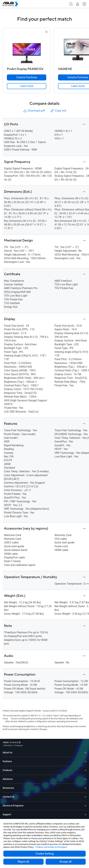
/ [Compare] (37, 743)
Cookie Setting (45, 854)
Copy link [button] (58, 111)
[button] (71, 4)
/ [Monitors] (27, 743)
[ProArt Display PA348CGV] (27, 68)
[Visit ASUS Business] (12, 743)
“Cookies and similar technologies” (51, 847)
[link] (27, 86)
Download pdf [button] (34, 111)
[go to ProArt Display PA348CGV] (27, 50)
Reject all (23, 862)
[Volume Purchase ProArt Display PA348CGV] (27, 77)
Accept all (66, 862)
